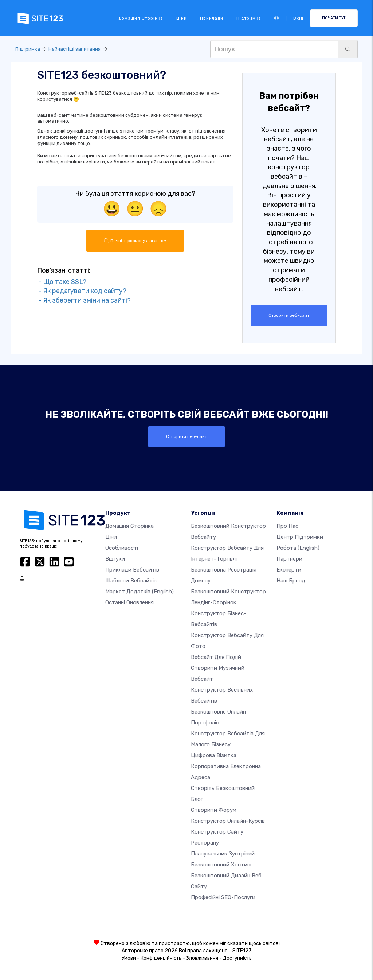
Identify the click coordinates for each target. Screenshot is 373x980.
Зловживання (202, 958)
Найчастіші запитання (74, 49)
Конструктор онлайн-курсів (228, 821)
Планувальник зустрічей (223, 854)
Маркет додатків (140, 592)
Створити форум (214, 810)
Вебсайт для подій (216, 657)
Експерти (289, 570)
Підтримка (249, 18)
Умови (129, 958)
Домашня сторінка (141, 18)
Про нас (287, 526)
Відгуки (115, 559)
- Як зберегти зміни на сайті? (84, 300)
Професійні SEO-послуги (223, 897)
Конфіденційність (161, 958)
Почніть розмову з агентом (135, 241)
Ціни (182, 18)
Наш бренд (291, 581)
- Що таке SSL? (62, 282)
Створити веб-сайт (289, 315)
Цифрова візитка (214, 755)
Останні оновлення (129, 602)
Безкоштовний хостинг (222, 865)
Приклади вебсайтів (132, 570)
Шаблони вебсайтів (131, 581)
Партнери (289, 559)
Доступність (237, 958)
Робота (298, 548)
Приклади (212, 18)
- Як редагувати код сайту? (82, 291)
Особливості (122, 548)
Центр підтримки (300, 537)
